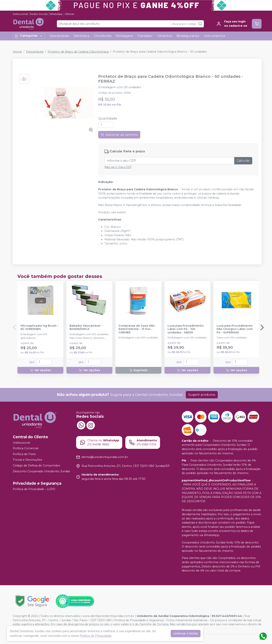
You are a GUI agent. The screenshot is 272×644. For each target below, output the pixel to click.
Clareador (145, 36)
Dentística (81, 36)
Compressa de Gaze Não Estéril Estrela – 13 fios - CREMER (137, 329)
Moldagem (124, 36)
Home (17, 52)
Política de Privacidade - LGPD (34, 489)
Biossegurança (188, 36)
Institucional (20, 14)
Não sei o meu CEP (118, 167)
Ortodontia (103, 36)
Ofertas (69, 14)
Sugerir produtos (202, 395)
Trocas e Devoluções (27, 460)
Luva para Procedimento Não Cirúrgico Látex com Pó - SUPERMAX (235, 329)
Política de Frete (24, 454)
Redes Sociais (39, 14)
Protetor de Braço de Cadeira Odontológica (78, 52)
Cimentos (165, 36)
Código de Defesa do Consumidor (37, 465)
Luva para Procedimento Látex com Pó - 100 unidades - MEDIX (186, 329)
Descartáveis (59, 36)
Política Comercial (26, 448)
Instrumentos (214, 36)
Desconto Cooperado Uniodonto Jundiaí (41, 471)
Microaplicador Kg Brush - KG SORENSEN (40, 327)
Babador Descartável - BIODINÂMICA (86, 327)
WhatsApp (56, 14)
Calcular (243, 161)
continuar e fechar (186, 633)
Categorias (29, 36)
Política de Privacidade (96, 636)
